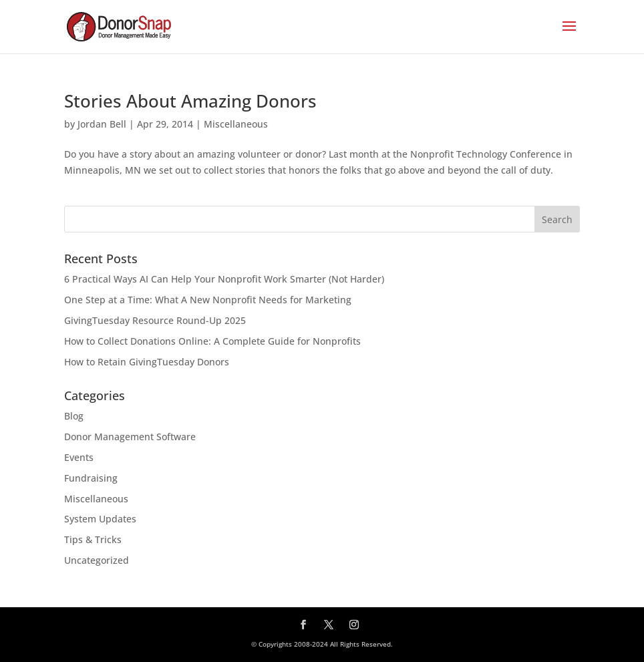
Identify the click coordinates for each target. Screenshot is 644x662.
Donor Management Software (130, 437)
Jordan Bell (102, 124)
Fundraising (91, 478)
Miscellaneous (236, 124)
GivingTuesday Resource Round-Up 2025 (155, 320)
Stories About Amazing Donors (190, 101)
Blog (74, 416)
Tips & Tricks (93, 539)
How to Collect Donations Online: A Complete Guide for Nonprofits (212, 341)
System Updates (100, 519)
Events (79, 457)
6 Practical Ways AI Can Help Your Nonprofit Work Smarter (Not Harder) (224, 279)
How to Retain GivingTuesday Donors (147, 362)
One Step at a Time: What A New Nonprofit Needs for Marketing (208, 300)
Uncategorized (97, 560)
